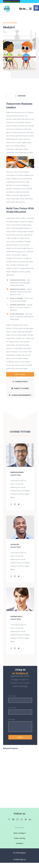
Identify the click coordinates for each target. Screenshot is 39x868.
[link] (36, 8)
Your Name (12, 696)
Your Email (12, 708)
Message (12, 719)
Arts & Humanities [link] (10, 23)
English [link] (7, 1)
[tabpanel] (20, 239)
